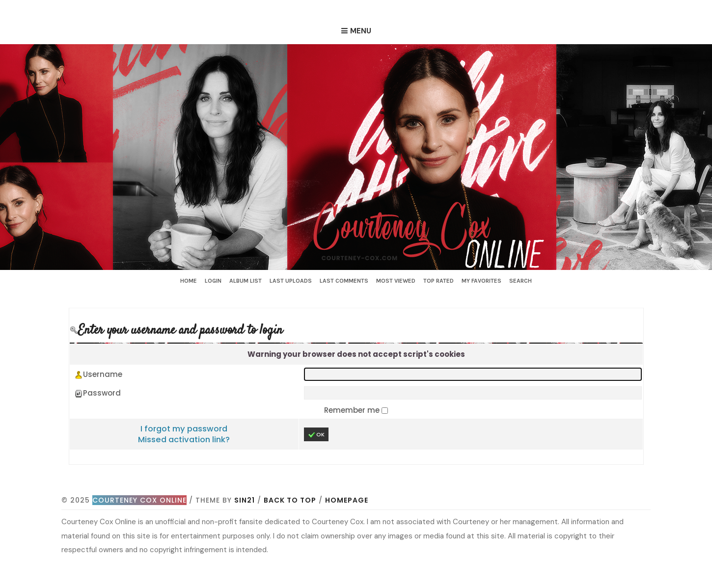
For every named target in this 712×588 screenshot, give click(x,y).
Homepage (347, 500)
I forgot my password (184, 429)
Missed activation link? (184, 440)
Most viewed (396, 281)
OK (316, 435)
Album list (246, 281)
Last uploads (291, 281)
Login (213, 281)
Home (189, 281)
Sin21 (245, 500)
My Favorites (481, 281)
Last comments (344, 281)
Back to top (290, 500)
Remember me (353, 410)
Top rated (438, 281)
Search (520, 281)
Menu (361, 31)
